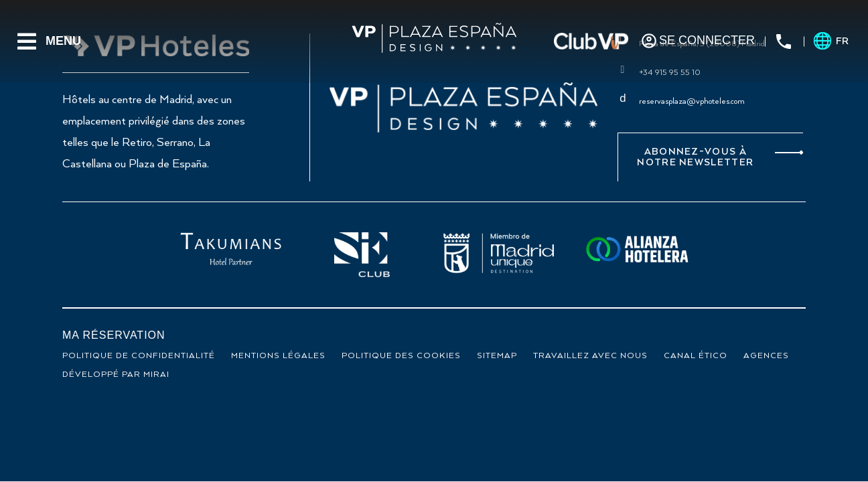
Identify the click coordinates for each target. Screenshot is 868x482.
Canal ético (696, 356)
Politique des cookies (401, 356)
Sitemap (497, 356)
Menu (63, 41)
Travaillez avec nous (590, 356)
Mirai (156, 375)
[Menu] (27, 42)
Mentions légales (278, 356)
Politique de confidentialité (139, 356)
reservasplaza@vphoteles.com (692, 101)
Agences (766, 356)
